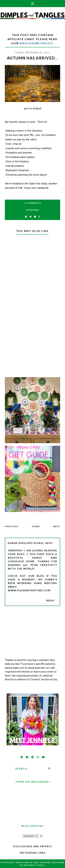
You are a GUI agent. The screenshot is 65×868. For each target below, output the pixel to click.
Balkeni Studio (34, 865)
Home (36, 526)
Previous (12, 526)
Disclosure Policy (36, 43)
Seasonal (33, 210)
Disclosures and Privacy (33, 846)
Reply (50, 601)
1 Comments (32, 203)
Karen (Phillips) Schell (26, 543)
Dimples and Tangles (36, 862)
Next (57, 526)
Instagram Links (33, 853)
